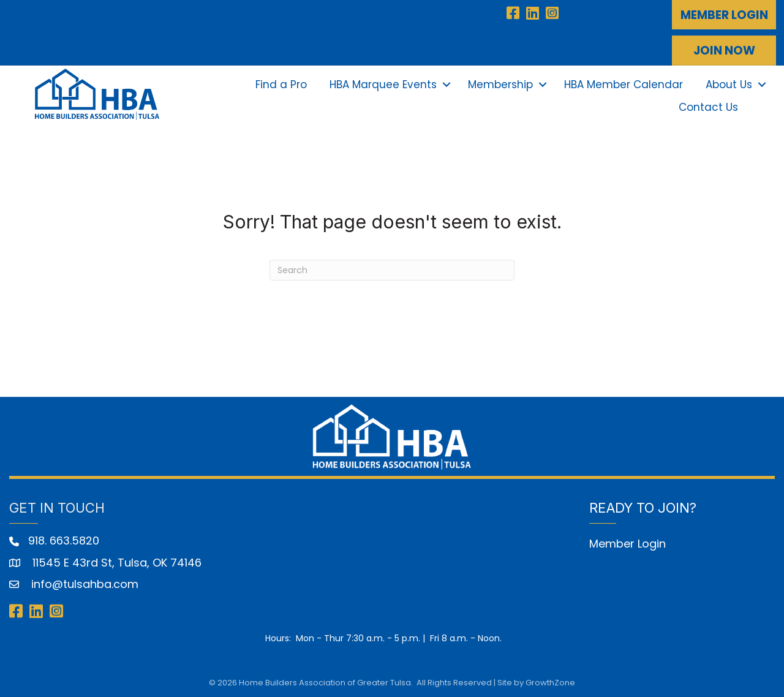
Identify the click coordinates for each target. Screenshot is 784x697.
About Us (729, 84)
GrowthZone (550, 681)
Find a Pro (281, 84)
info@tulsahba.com (83, 583)
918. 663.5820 (64, 540)
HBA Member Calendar (624, 84)
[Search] (392, 269)
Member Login (628, 542)
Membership (500, 84)
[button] (724, 15)
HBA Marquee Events (383, 84)
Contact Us (708, 107)
